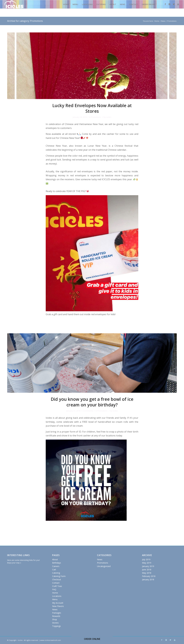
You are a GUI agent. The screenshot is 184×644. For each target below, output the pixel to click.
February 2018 (149, 576)
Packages (57, 613)
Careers (56, 566)
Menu (55, 599)
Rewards (56, 616)
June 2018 (147, 570)
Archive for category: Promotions (25, 21)
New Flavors (58, 606)
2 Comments (88, 411)
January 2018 (148, 579)
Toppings (56, 626)
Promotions (96, 117)
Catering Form (59, 576)
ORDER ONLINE (92, 639)
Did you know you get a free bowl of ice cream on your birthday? (92, 402)
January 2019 (148, 566)
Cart (54, 570)
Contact (56, 583)
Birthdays (57, 563)
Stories (55, 623)
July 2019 (146, 559)
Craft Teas (57, 586)
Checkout (57, 579)
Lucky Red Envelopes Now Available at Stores (92, 108)
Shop (55, 619)
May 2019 (147, 563)
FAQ (54, 589)
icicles (109, 117)
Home (157, 21)
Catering (56, 573)
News (163, 21)
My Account (58, 603)
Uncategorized (104, 566)
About (55, 559)
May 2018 (147, 573)
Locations (57, 596)
